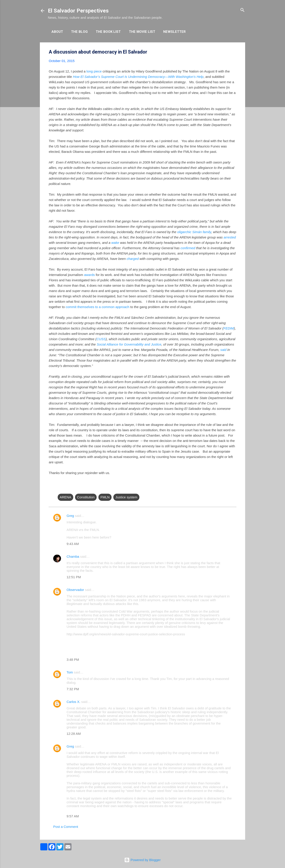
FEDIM (229, 328)
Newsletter (174, 32)
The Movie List (142, 32)
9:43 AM (73, 544)
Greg (70, 516)
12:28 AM (74, 734)
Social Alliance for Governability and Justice (129, 344)
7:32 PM (73, 689)
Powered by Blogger (142, 860)
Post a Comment (66, 827)
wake (115, 243)
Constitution (86, 497)
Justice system (126, 497)
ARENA (65, 497)
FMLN (105, 497)
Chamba (73, 556)
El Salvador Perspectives (78, 11)
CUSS (101, 339)
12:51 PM (74, 577)
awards (89, 275)
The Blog (79, 32)
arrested (230, 237)
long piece (94, 71)
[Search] (242, 10)
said (223, 350)
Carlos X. (73, 702)
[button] (234, 52)
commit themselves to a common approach (98, 307)
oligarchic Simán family (194, 232)
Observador (75, 590)
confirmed (188, 248)
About (57, 32)
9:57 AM (73, 816)
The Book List (108, 32)
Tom (70, 672)
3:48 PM (73, 660)
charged (133, 259)
